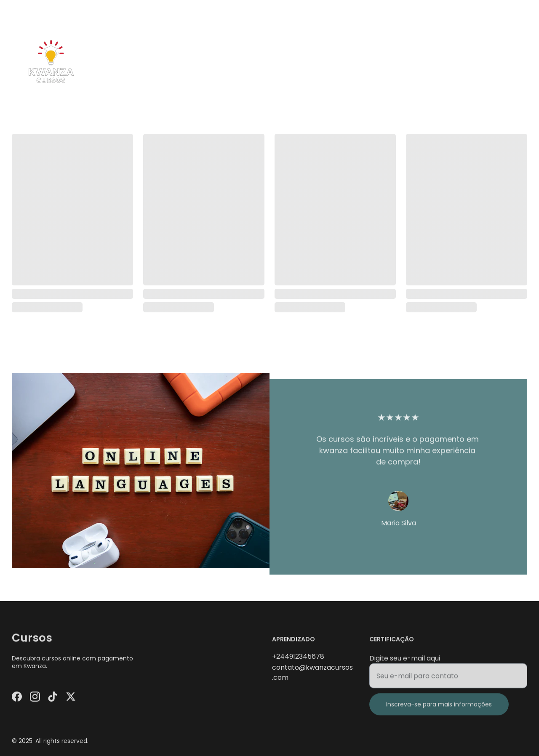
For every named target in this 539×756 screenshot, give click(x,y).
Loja (462, 62)
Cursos (431, 62)
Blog (489, 62)
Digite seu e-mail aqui (405, 662)
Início (397, 62)
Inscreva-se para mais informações (439, 708)
